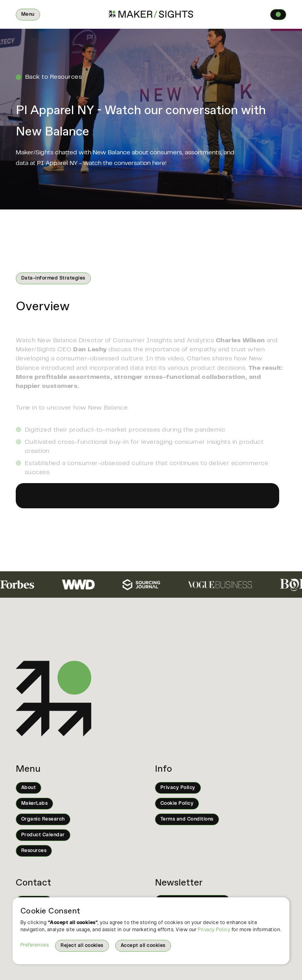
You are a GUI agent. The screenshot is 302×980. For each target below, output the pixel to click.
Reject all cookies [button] (82, 946)
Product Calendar (43, 835)
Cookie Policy (177, 804)
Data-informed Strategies (53, 278)
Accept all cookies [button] (143, 946)
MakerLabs (34, 804)
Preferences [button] (35, 945)
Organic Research (43, 819)
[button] (28, 15)
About (29, 788)
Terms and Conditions (187, 819)
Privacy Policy (214, 930)
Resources (34, 851)
